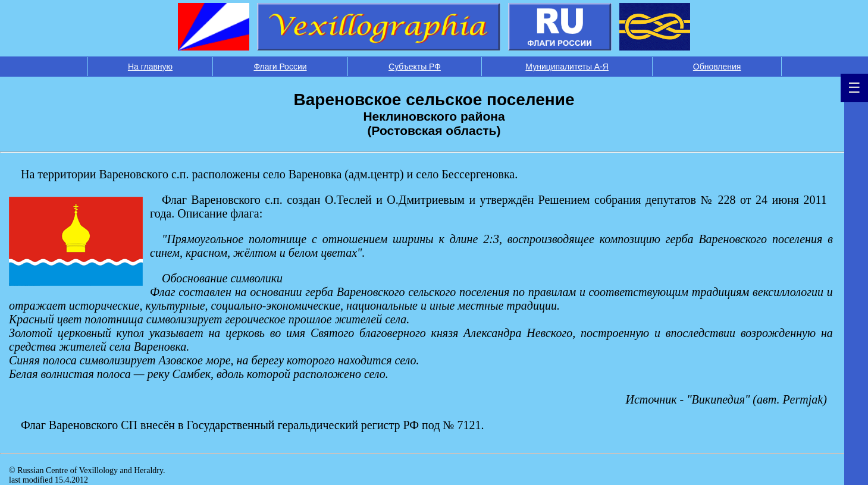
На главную (150, 67)
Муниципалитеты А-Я (567, 67)
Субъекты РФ (415, 67)
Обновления (717, 67)
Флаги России (280, 67)
